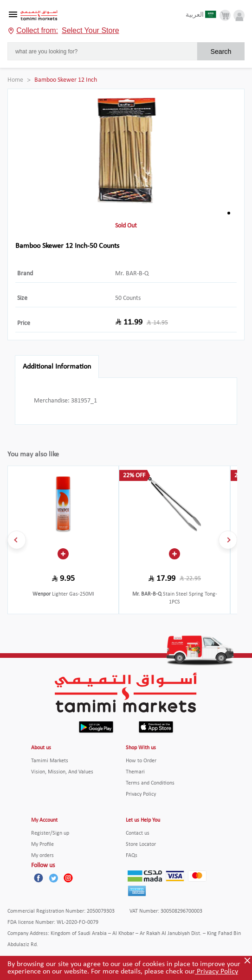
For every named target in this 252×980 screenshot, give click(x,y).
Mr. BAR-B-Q (132, 274)
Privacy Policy (216, 972)
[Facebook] (39, 878)
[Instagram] (68, 878)
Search (221, 52)
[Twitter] (53, 878)
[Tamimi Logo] (39, 16)
